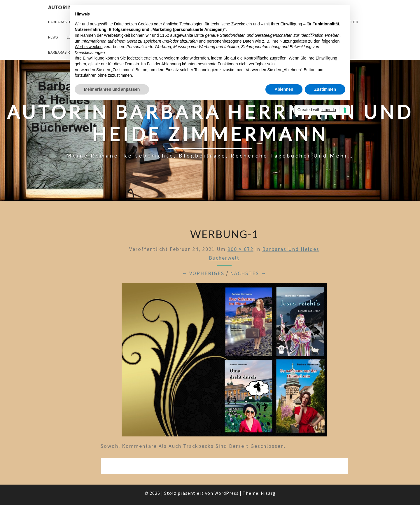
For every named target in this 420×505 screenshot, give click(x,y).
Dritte (199, 35)
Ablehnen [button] (284, 89)
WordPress (226, 493)
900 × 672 (240, 249)
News (53, 37)
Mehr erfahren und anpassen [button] (112, 89)
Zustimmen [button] (325, 89)
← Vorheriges (203, 273)
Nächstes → (248, 273)
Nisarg (268, 493)
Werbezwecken (89, 47)
